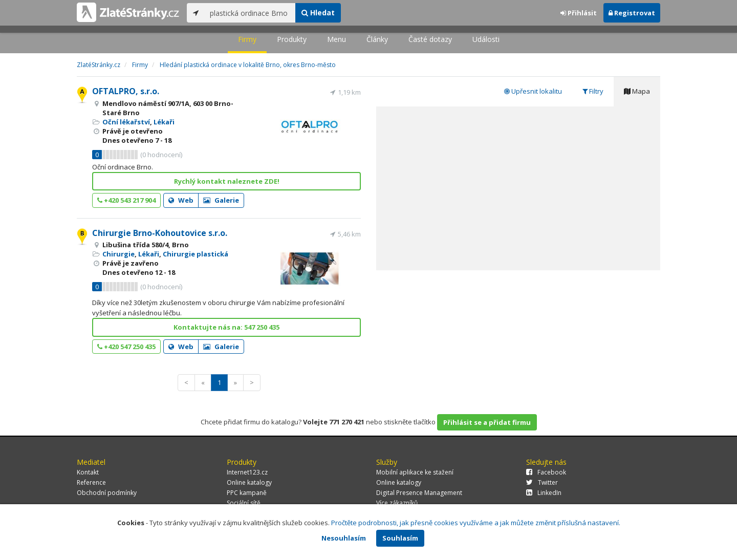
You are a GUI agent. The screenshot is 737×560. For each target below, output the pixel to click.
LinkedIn (544, 493)
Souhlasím (400, 538)
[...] (250, 13)
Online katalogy (249, 482)
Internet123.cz (247, 472)
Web (181, 200)
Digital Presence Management (419, 493)
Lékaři (164, 122)
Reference (91, 482)
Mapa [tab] (637, 91)
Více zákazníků (397, 503)
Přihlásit (579, 13)
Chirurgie (118, 254)
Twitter (542, 482)
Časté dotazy (430, 39)
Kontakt (88, 472)
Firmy (247, 39)
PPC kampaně (247, 493)
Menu (337, 39)
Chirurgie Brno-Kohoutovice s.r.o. (160, 233)
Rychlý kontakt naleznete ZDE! (227, 181)
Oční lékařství (126, 122)
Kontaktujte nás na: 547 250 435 (226, 327)
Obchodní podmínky (107, 493)
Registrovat (632, 13)
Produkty (292, 39)
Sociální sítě (244, 503)
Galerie (221, 200)
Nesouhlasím (344, 538)
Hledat (318, 13)
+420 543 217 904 (126, 200)
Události (486, 39)
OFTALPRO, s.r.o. (126, 91)
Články (377, 39)
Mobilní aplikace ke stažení (415, 472)
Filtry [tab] (593, 91)
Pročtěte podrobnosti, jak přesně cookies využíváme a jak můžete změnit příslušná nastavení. (476, 523)
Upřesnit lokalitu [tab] (533, 91)
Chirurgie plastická (196, 254)
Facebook (546, 472)
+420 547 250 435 (126, 347)
